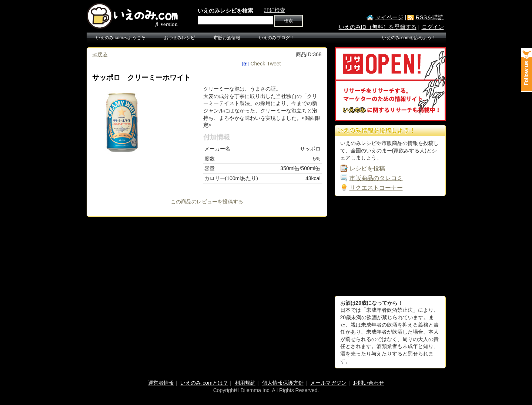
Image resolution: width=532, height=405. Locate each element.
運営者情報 (161, 383)
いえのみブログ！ (277, 38)
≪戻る (100, 54)
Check (258, 64)
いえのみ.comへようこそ (121, 38)
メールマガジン (328, 383)
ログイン (433, 27)
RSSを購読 (430, 17)
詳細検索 (275, 10)
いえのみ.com (133, 16)
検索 (288, 21)
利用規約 (245, 383)
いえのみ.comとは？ (204, 383)
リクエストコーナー (376, 188)
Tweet (274, 64)
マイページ (389, 17)
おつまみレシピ (180, 38)
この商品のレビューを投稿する (207, 202)
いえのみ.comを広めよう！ (409, 38)
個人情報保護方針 (283, 383)
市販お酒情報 (227, 38)
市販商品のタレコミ (376, 178)
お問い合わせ (368, 383)
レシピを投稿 (367, 168)
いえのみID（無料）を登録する (378, 27)
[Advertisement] (390, 246)
